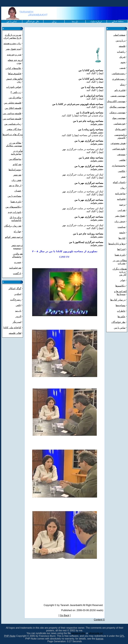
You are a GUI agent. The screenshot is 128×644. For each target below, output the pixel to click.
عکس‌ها (122, 316)
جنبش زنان (120, 221)
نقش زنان (16, 180)
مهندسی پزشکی (117, 112)
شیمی (122, 68)
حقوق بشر (120, 216)
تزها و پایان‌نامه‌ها (117, 244)
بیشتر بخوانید (97, 124)
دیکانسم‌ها (120, 286)
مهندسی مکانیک (14, 146)
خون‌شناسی (119, 124)
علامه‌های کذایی (13, 68)
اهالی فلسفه (15, 333)
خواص (18, 87)
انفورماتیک (120, 129)
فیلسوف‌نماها (15, 74)
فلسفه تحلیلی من (13, 103)
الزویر (18, 316)
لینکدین (18, 294)
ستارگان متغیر (14, 129)
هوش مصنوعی (118, 143)
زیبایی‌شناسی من (13, 124)
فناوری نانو (120, 90)
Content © (99, 620)
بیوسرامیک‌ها (15, 170)
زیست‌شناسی (119, 73)
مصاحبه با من (14, 196)
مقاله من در (15, 143)
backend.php (78, 633)
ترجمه (122, 205)
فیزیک (122, 57)
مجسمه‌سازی (119, 166)
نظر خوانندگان (118, 322)
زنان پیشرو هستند (12, 43)
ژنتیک (123, 85)
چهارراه (18, 231)
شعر (123, 177)
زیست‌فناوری (119, 79)
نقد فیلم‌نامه (15, 268)
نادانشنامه (16, 220)
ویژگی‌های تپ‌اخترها (13, 134)
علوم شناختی (119, 149)
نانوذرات (10, 87)
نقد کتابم (17, 164)
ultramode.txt (96, 633)
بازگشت (17, 273)
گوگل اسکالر (15, 288)
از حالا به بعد (15, 185)
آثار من (123, 275)
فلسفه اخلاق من (13, 108)
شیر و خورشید (14, 55)
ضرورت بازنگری (13, 35)
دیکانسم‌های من (13, 207)
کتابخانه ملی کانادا (12, 328)
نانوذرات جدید (15, 212)
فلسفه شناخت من (12, 119)
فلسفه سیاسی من (12, 113)
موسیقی (121, 154)
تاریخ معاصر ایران (12, 38)
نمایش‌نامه (120, 193)
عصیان (18, 191)
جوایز (123, 280)
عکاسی (122, 171)
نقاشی (122, 160)
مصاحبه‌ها (121, 305)
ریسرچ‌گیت (16, 300)
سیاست (122, 227)
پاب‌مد (18, 311)
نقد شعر (17, 175)
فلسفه (122, 46)
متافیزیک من (15, 98)
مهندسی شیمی (118, 96)
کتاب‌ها (122, 238)
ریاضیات (121, 52)
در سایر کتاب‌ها (118, 300)
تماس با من (120, 328)
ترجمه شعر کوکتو (14, 237)
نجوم (123, 62)
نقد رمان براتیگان (13, 226)
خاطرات (121, 311)
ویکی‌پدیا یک (15, 217)
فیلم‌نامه (121, 199)
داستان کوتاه (119, 182)
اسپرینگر (17, 322)
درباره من (121, 40)
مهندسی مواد (119, 118)
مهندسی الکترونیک (116, 101)
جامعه (122, 232)
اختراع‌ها (121, 249)
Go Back (65, 615)
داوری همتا (16, 202)
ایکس (18, 305)
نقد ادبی (122, 210)
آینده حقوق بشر (14, 49)
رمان (123, 188)
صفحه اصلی (119, 35)
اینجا (101, 73)
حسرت (18, 262)
